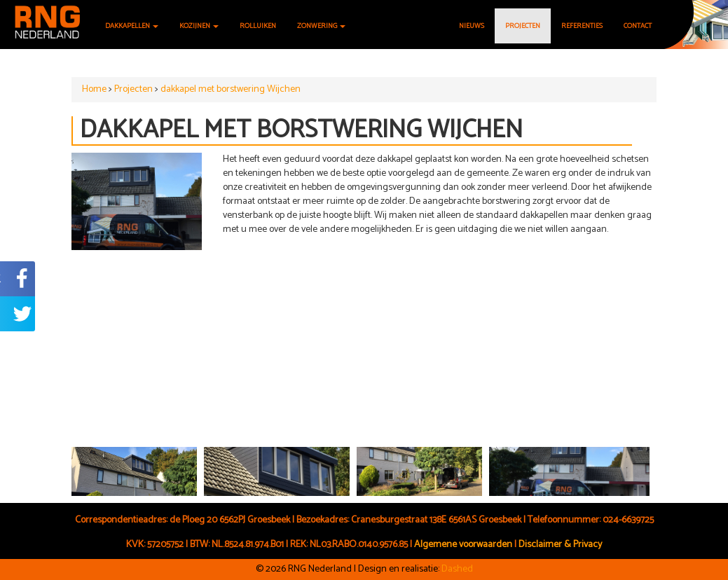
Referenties (582, 26)
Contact (638, 26)
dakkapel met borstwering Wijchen (231, 89)
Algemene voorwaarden (463, 545)
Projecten (523, 26)
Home (94, 89)
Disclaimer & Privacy (560, 545)
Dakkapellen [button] (132, 26)
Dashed (457, 569)
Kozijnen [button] (199, 26)
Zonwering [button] (321, 26)
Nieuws (472, 26)
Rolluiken (258, 26)
